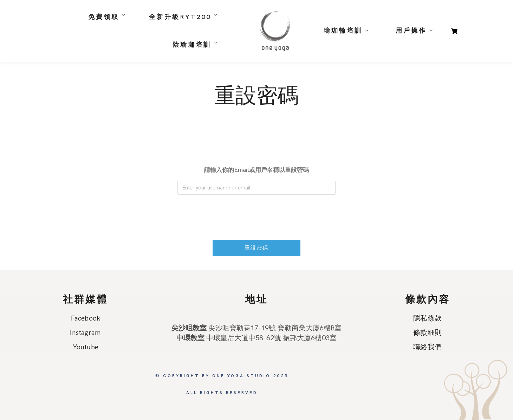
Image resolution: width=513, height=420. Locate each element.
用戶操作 (411, 31)
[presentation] (257, 214)
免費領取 (104, 17)
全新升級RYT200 (180, 17)
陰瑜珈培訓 (192, 45)
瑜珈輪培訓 (343, 31)
